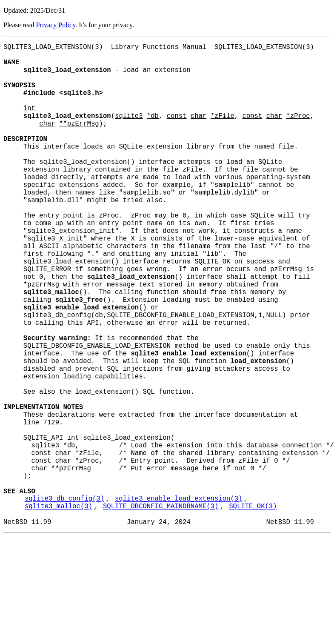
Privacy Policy (56, 25)
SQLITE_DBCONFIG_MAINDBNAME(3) (161, 610)
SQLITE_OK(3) (253, 610)
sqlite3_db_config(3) (64, 601)
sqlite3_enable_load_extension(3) (178, 601)
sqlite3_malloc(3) (59, 610)
